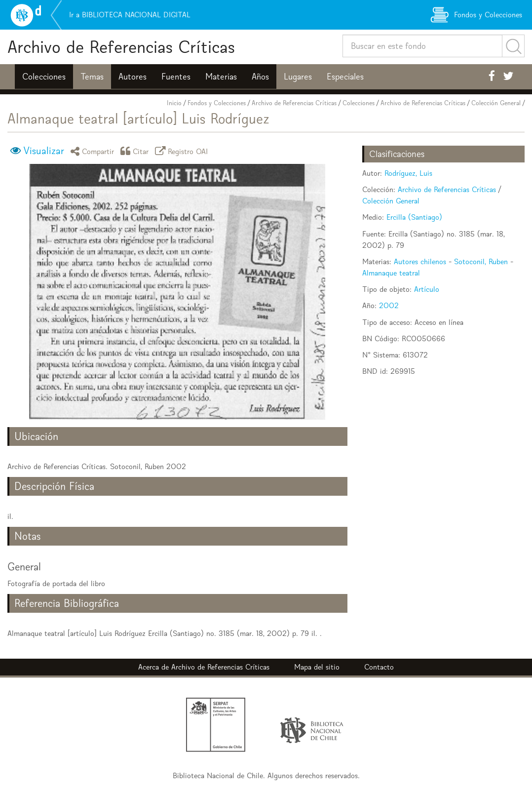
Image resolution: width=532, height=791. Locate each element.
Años (260, 77)
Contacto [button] (379, 667)
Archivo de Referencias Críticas (121, 47)
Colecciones (44, 77)
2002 (389, 305)
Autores (133, 77)
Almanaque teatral (391, 273)
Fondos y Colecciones (217, 103)
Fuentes (176, 77)
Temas (92, 77)
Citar (136, 151)
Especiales (345, 77)
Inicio (174, 103)
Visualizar (44, 151)
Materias (221, 77)
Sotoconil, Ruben (481, 261)
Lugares (298, 77)
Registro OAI (183, 151)
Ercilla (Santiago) (414, 217)
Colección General (496, 103)
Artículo (427, 289)
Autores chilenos (420, 261)
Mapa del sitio (317, 667)
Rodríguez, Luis (408, 173)
